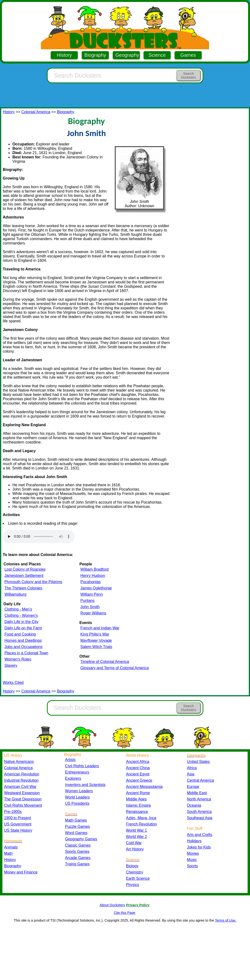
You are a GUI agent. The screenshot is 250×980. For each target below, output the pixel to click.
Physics (133, 885)
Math (8, 853)
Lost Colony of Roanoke (25, 569)
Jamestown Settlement (24, 576)
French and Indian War (100, 628)
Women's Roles (18, 659)
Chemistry (135, 872)
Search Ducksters (188, 75)
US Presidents (77, 803)
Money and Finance (21, 872)
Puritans (87, 601)
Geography (127, 55)
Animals (11, 847)
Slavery (11, 665)
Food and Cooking (20, 634)
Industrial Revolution (21, 780)
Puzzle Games (77, 827)
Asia (191, 774)
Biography (95, 55)
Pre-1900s (13, 812)
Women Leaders (79, 791)
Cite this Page (125, 913)
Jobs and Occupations (23, 647)
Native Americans (19, 762)
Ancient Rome (138, 793)
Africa (192, 768)
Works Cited (13, 683)
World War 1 (137, 830)
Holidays (194, 841)
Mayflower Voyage (96, 640)
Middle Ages (136, 799)
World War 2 (137, 837)
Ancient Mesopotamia (144, 787)
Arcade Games (78, 858)
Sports (192, 866)
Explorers (73, 778)
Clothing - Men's (18, 609)
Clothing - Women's (21, 615)
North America (199, 799)
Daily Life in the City (21, 622)
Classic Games (78, 845)
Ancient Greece (139, 780)
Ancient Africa (138, 762)
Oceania (194, 805)
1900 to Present (18, 818)
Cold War (134, 843)
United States (198, 762)
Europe (193, 787)
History (64, 55)
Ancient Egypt (138, 774)
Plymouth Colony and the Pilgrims (33, 582)
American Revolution (22, 774)
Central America (201, 780)
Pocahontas (91, 582)
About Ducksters (112, 905)
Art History (135, 849)
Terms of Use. (226, 920)
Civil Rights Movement (23, 805)
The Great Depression (23, 799)
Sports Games (77, 852)
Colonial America (36, 112)
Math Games (76, 820)
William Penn (92, 594)
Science (157, 55)
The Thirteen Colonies (23, 588)
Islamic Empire (139, 805)
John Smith (90, 607)
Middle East (197, 793)
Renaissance (137, 812)
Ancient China (138, 768)
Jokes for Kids (199, 847)
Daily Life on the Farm (23, 628)
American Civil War (20, 787)
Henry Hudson (93, 576)
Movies (193, 853)
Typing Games (77, 864)
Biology (132, 866)
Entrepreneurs (77, 772)
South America (199, 812)
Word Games (76, 833)
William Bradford (94, 569)
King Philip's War (95, 634)
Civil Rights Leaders (82, 766)
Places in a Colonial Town (26, 653)
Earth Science (138, 878)
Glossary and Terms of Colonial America (115, 668)
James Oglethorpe (96, 588)
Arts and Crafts (200, 835)
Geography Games (81, 839)
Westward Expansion (22, 793)
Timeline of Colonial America (105, 662)
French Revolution (141, 824)
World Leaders (77, 797)
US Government (18, 824)
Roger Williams (93, 613)
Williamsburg (15, 594)
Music (192, 860)
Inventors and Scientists (85, 785)
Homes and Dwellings (23, 640)
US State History (18, 830)
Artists (70, 760)
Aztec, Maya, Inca (141, 818)
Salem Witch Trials (96, 647)
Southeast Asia (200, 818)
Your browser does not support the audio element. (39, 537)
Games (188, 55)
